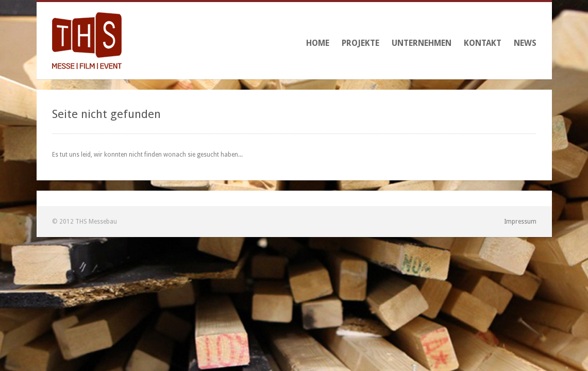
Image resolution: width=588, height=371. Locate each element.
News (525, 43)
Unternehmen (422, 43)
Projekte (360, 43)
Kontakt (483, 43)
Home (318, 43)
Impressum (520, 222)
